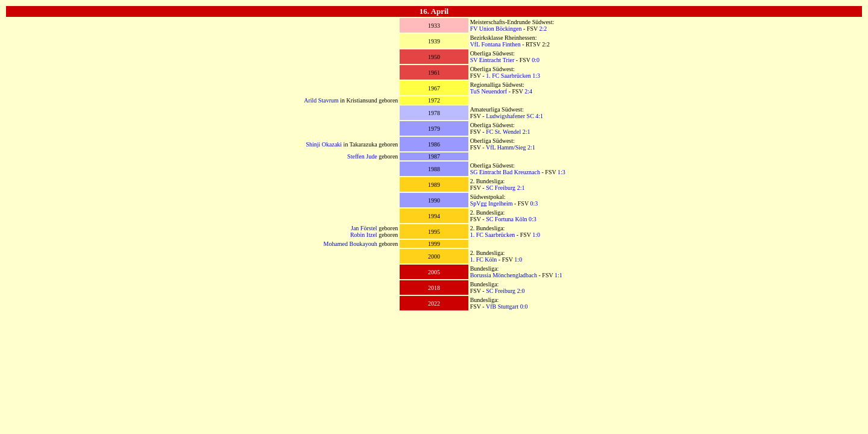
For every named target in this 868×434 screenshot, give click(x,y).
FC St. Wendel (503, 132)
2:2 (543, 29)
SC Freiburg (501, 188)
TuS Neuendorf (489, 91)
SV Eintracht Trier (492, 60)
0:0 (536, 60)
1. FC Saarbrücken (508, 76)
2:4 (528, 91)
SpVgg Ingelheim (492, 203)
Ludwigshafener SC (510, 116)
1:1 (558, 275)
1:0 (536, 235)
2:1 (527, 132)
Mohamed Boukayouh (350, 244)
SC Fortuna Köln (506, 219)
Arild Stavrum (321, 100)
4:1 (539, 116)
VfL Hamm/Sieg (506, 147)
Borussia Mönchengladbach (504, 275)
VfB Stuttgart (502, 307)
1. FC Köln (484, 259)
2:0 (521, 291)
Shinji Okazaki (324, 144)
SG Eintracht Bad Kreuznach (505, 172)
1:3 (536, 76)
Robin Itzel (364, 235)
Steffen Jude (362, 156)
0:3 (534, 203)
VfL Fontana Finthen (495, 44)
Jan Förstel (364, 228)
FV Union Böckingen (496, 29)
